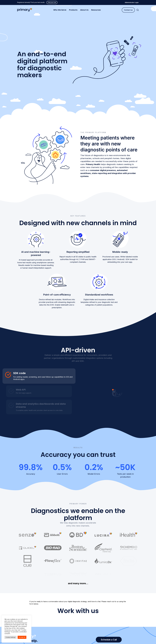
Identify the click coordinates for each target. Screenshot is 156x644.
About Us (84, 10)
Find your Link (52, 2)
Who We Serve (60, 10)
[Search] (138, 10)
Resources (96, 10)
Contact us (128, 10)
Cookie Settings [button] (11, 637)
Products (73, 10)
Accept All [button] (22, 637)
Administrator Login (132, 2)
